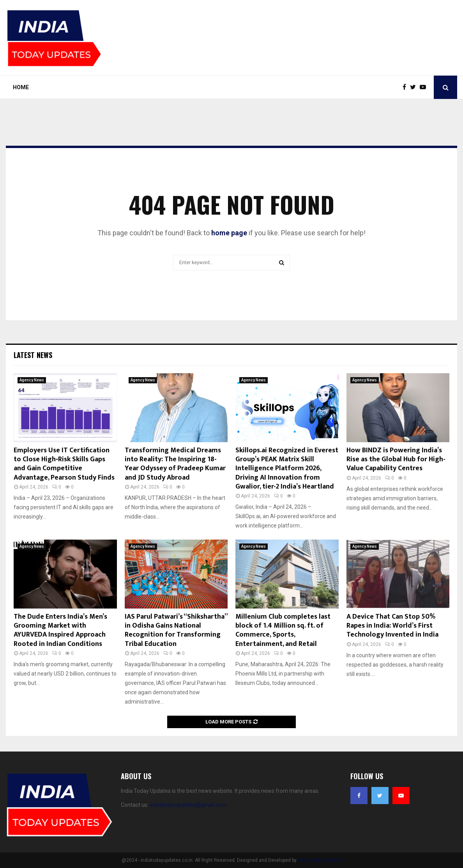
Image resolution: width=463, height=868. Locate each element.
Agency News (32, 380)
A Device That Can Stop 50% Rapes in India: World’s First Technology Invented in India (392, 626)
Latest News (33, 355)
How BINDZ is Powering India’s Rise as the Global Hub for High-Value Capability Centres (396, 460)
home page (229, 233)
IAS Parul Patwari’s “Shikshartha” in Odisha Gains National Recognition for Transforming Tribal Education (176, 630)
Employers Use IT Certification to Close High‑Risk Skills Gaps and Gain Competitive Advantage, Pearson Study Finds (64, 464)
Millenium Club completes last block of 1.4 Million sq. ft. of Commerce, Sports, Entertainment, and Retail (283, 630)
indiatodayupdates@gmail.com (188, 805)
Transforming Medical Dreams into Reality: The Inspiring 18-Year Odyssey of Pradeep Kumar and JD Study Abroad (175, 464)
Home (21, 87)
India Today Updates (320, 860)
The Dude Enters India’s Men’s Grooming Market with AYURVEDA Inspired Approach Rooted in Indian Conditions (60, 630)
